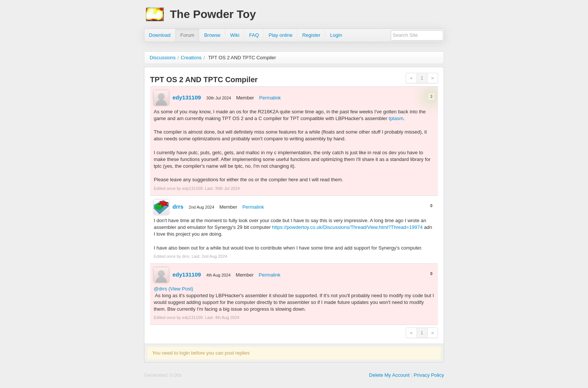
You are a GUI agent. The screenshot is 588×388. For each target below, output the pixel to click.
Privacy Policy (429, 375)
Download (160, 35)
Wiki (235, 35)
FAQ (254, 35)
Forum (187, 35)
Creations (191, 58)
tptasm (396, 118)
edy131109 (187, 97)
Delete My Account (389, 375)
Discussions (163, 58)
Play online (280, 35)
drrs (178, 207)
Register (311, 35)
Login (336, 35)
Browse (212, 35)
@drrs (160, 289)
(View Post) (181, 289)
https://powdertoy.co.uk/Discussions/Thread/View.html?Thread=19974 (347, 227)
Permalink (270, 98)
